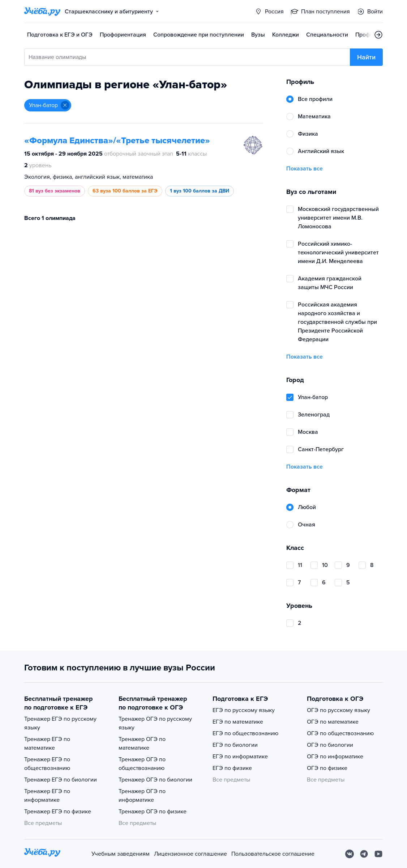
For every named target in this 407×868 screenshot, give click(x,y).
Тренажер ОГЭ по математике (142, 744)
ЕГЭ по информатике (240, 757)
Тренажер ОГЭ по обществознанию (142, 764)
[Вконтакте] (350, 854)
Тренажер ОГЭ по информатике (142, 796)
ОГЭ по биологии (330, 745)
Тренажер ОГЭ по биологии (155, 780)
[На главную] (42, 854)
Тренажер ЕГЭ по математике (47, 744)
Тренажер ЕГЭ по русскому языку (60, 723)
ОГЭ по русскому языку (339, 710)
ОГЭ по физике (327, 768)
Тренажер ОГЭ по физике (153, 812)
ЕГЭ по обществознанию (245, 733)
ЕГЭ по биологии (235, 745)
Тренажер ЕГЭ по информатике (47, 796)
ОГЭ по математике (333, 722)
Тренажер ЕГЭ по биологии (61, 780)
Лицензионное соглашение (190, 854)
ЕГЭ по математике (238, 722)
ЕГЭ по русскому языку (244, 710)
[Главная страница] (42, 12)
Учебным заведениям (121, 854)
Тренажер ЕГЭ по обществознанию (47, 764)
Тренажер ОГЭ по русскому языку (155, 723)
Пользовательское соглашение (273, 854)
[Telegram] (364, 854)
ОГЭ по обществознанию (340, 733)
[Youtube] (378, 854)
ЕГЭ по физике (232, 768)
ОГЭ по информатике (335, 757)
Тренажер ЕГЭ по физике (58, 812)
